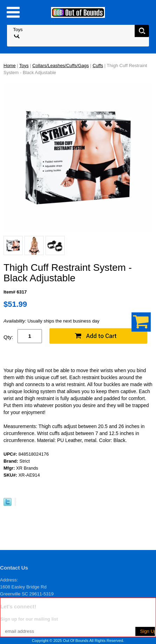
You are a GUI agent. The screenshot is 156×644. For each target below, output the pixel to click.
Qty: (8, 337)
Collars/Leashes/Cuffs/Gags (61, 66)
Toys (24, 66)
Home (10, 66)
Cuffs (98, 66)
